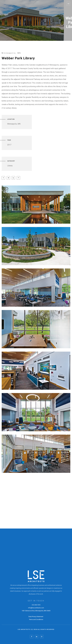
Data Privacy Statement (36, 617)
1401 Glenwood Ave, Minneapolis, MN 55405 (36, 611)
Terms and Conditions (36, 619)
